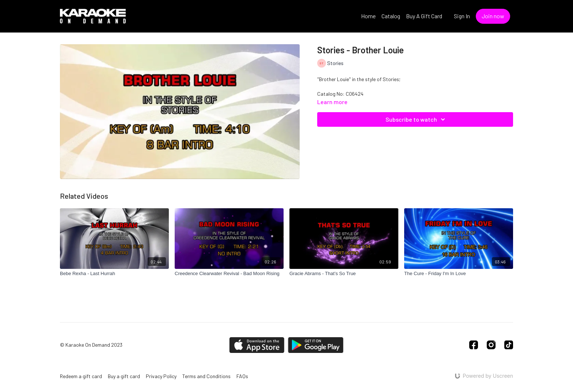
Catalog (391, 16)
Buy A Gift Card (424, 16)
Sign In (462, 16)
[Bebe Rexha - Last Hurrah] (114, 274)
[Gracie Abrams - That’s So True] (344, 274)
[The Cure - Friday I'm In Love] (459, 274)
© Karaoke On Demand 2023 (91, 345)
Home (368, 16)
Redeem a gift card (81, 376)
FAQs (242, 376)
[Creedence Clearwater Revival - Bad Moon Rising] (229, 274)
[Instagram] (491, 345)
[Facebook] (474, 345)
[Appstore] (257, 345)
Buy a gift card (124, 376)
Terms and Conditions (206, 376)
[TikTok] (509, 345)
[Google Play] (316, 345)
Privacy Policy (161, 376)
